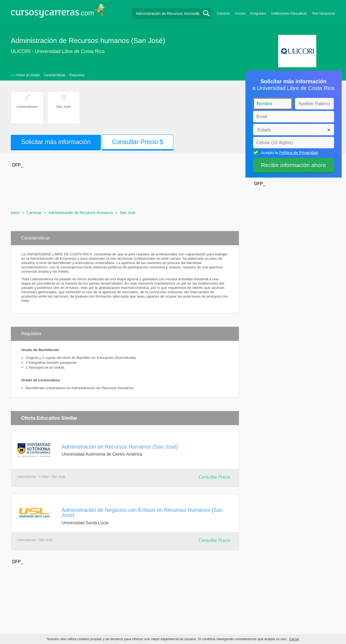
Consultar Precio (215, 477)
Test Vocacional (324, 14)
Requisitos (77, 75)
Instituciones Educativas (289, 14)
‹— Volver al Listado (25, 75)
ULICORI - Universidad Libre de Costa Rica (58, 51)
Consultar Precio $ (137, 142)
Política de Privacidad (298, 153)
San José (128, 213)
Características (55, 75)
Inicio (15, 213)
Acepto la (289, 152)
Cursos (240, 14)
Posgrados (258, 14)
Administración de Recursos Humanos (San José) (120, 447)
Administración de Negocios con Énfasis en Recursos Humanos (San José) (142, 513)
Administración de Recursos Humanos (81, 213)
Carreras (223, 14)
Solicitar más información (56, 142)
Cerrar (294, 639)
